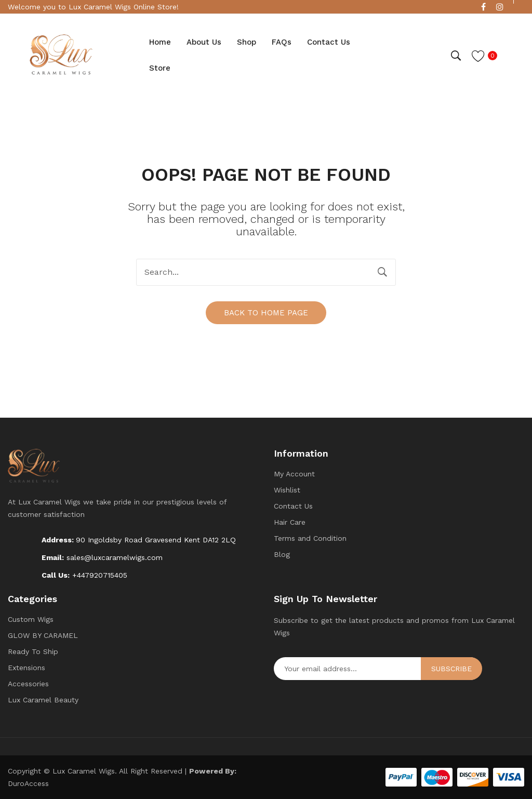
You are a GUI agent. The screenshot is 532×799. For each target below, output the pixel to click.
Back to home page (266, 313)
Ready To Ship (33, 651)
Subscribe (451, 669)
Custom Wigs (31, 619)
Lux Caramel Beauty (43, 700)
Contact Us (293, 506)
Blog (282, 554)
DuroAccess (28, 783)
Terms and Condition (310, 538)
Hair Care (290, 522)
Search (382, 272)
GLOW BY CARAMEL (43, 635)
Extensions (26, 668)
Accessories (28, 684)
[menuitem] (160, 43)
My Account (294, 474)
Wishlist (287, 490)
